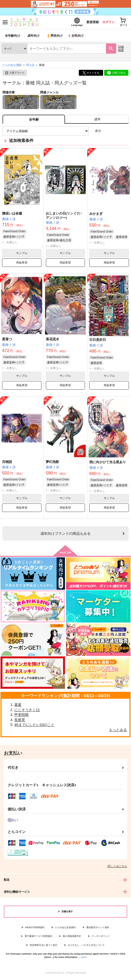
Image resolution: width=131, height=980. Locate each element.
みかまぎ (96, 215)
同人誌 (30, 66)
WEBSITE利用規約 (35, 929)
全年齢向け (13, 37)
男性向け (55, 37)
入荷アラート (15, 74)
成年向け (34, 37)
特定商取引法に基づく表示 (43, 946)
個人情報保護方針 (72, 938)
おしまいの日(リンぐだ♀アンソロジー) (64, 217)
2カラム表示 (116, 133)
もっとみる (118, 731)
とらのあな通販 (12, 66)
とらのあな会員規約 (65, 929)
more (84, 959)
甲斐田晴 (21, 716)
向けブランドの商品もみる (65, 535)
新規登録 (88, 23)
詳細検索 (121, 50)
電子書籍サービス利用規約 (38, 938)
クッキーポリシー (101, 938)
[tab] (97, 121)
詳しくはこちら (117, 867)
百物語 (7, 463)
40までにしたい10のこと (34, 726)
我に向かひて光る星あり (108, 464)
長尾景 (20, 721)
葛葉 (18, 706)
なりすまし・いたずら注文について (86, 946)
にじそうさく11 (27, 711)
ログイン (106, 23)
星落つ (7, 341)
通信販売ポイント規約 (98, 929)
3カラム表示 (107, 133)
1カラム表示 (124, 133)
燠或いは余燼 (12, 215)
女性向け (77, 37)
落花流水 (52, 341)
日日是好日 (98, 341)
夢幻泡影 (52, 463)
